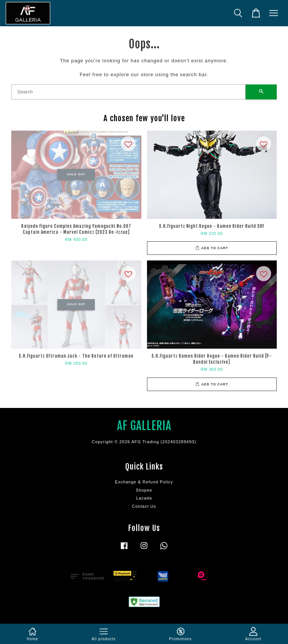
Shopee (144, 490)
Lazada (144, 498)
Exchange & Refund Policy (144, 482)
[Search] (128, 92)
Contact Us (144, 506)
